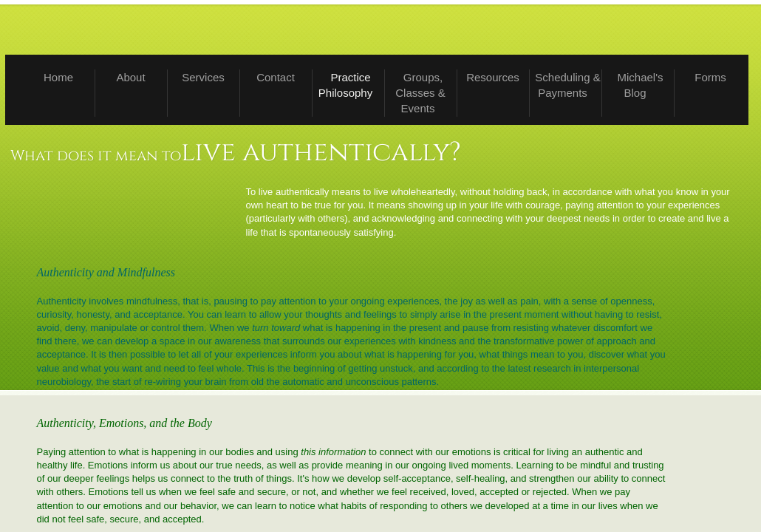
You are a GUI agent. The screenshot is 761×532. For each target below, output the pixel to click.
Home (58, 77)
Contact (276, 77)
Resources (493, 77)
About (130, 77)
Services (203, 77)
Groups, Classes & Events (420, 93)
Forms (710, 77)
